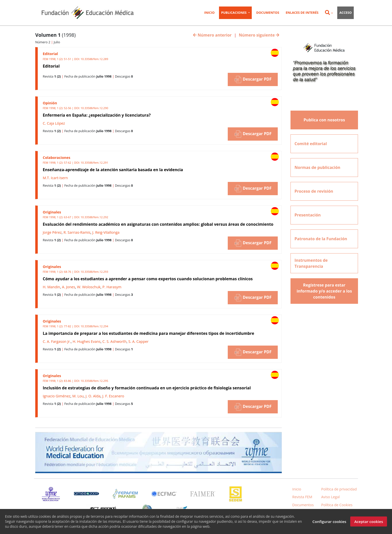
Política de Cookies (337, 505)
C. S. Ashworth (114, 341)
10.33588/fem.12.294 (94, 326)
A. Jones (69, 287)
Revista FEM (302, 497)
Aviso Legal (330, 497)
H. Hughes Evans (86, 341)
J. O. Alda (93, 396)
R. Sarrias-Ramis (77, 232)
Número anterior (212, 35)
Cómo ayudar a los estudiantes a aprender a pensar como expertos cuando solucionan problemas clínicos (148, 279)
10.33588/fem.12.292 (94, 217)
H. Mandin (51, 287)
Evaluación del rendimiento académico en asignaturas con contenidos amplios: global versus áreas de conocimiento (158, 224)
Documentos (268, 13)
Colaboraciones (56, 158)
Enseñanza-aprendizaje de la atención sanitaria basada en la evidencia (113, 170)
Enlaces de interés (302, 13)
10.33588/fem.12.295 (94, 381)
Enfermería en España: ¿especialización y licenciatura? (97, 115)
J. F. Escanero (113, 396)
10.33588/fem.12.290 (94, 108)
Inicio (209, 13)
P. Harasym (112, 287)
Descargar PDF (253, 79)
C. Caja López (54, 123)
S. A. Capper (139, 341)
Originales (52, 212)
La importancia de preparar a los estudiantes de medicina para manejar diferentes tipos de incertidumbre (148, 333)
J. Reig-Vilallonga (106, 232)
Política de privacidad (339, 489)
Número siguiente (259, 35)
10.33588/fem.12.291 (94, 163)
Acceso (345, 13)
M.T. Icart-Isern (55, 178)
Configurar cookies (329, 522)
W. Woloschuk (89, 287)
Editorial (50, 54)
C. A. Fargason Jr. (57, 341)
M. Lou (78, 396)
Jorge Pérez (52, 232)
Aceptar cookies (369, 522)
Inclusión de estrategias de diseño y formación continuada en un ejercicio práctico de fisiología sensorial (147, 388)
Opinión (50, 103)
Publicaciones (234, 13)
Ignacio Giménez (57, 396)
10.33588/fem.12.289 (94, 59)
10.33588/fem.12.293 (94, 272)
